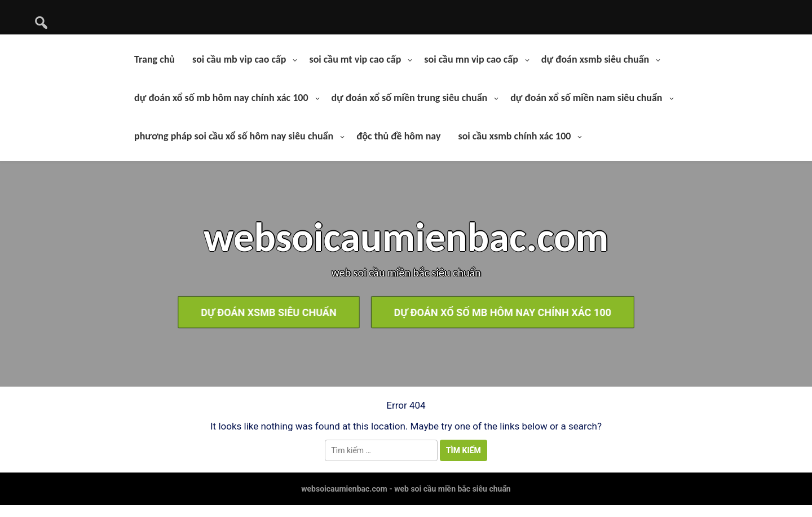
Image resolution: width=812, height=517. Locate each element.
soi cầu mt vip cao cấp (355, 59)
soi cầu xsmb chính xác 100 (514, 136)
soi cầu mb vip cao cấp (239, 59)
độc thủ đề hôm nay (398, 136)
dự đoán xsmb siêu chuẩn (595, 59)
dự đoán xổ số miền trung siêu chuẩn (410, 98)
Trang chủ (155, 59)
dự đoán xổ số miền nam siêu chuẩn (586, 98)
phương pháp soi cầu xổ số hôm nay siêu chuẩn (234, 136)
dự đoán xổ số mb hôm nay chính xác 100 (221, 98)
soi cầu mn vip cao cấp (471, 59)
